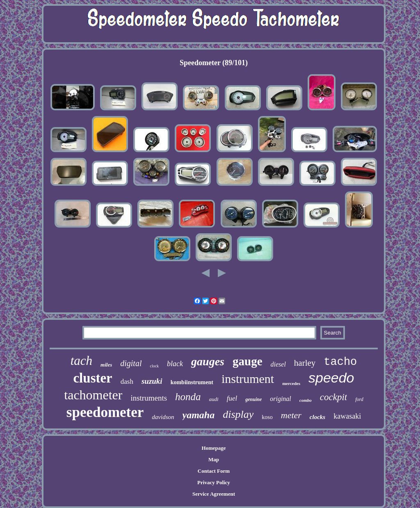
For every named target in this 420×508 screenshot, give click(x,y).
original (281, 399)
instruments (149, 398)
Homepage (213, 448)
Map (214, 459)
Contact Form (214, 471)
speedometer (105, 412)
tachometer (93, 395)
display (238, 414)
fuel (232, 398)
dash (127, 382)
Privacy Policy (214, 482)
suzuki (152, 381)
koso (267, 417)
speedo (331, 378)
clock (154, 366)
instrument (248, 379)
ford (359, 399)
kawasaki (347, 416)
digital (131, 363)
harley (305, 363)
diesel (278, 364)
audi (214, 399)
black (175, 364)
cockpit (333, 397)
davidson (163, 417)
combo (306, 400)
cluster (92, 378)
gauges (208, 361)
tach (81, 361)
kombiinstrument (192, 382)
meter (291, 415)
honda (188, 397)
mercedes (291, 383)
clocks (317, 417)
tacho (340, 362)
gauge (248, 361)
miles (106, 365)
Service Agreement (214, 494)
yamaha (199, 415)
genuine (253, 399)
